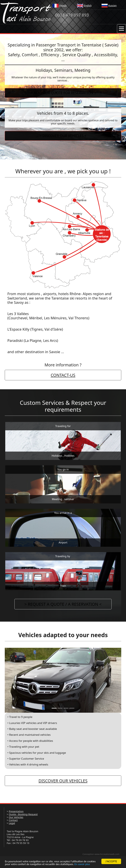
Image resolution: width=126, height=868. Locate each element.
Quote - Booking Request (23, 814)
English (88, 5)
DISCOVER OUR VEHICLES (63, 781)
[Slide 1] (54, 708)
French (63, 5)
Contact (13, 820)
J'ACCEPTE (111, 861)
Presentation (16, 811)
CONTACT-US (63, 375)
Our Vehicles (16, 817)
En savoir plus (82, 864)
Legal (12, 823)
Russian (112, 5)
